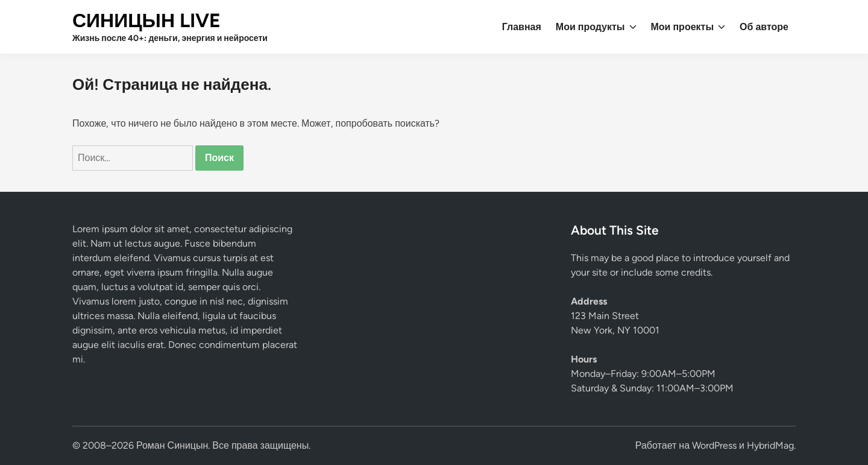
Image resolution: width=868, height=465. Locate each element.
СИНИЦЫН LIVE (146, 21)
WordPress (714, 445)
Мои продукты (596, 27)
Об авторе (764, 27)
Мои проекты (688, 27)
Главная (522, 27)
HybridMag (770, 445)
